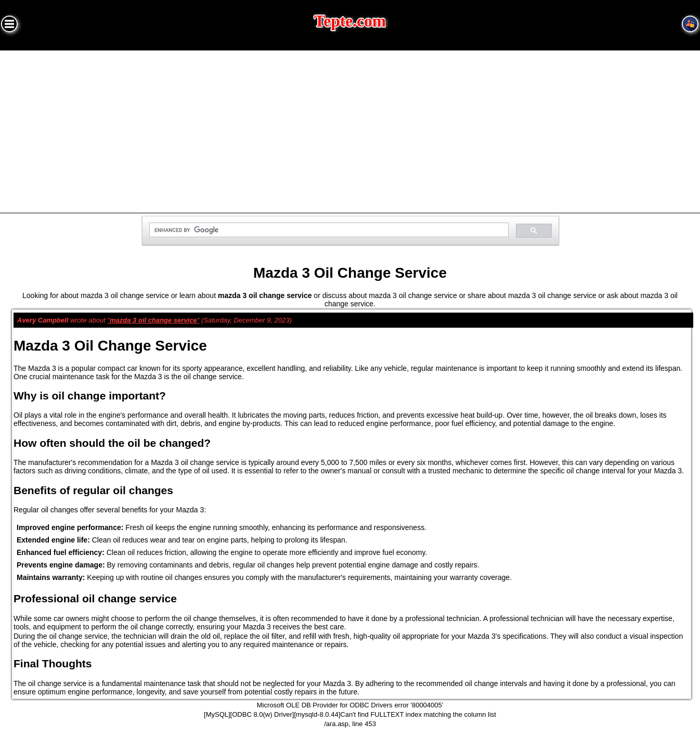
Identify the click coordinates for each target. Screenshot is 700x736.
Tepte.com (350, 21)
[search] (328, 230)
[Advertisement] (350, 128)
